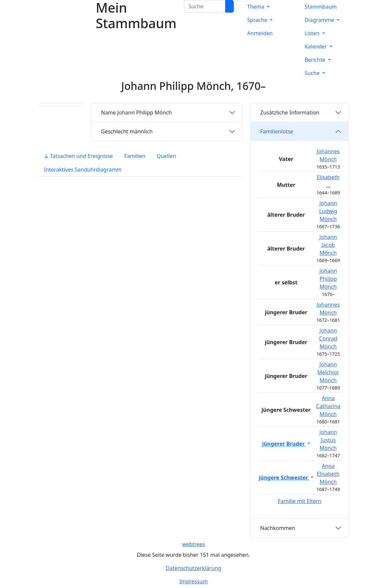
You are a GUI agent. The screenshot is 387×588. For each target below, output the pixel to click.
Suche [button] (313, 73)
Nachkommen (278, 528)
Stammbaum (321, 7)
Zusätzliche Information (290, 112)
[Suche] (229, 6)
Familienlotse (277, 131)
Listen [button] (313, 33)
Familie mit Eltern (300, 501)
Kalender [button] (316, 46)
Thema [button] (256, 7)
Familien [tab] (135, 156)
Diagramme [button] (320, 20)
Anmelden (260, 33)
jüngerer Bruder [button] (284, 444)
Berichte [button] (316, 60)
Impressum (194, 581)
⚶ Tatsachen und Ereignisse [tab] (79, 156)
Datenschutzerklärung (193, 568)
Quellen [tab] (166, 156)
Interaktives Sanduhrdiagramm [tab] (83, 170)
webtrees (193, 544)
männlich (127, 131)
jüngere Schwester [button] (284, 478)
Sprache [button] (258, 20)
